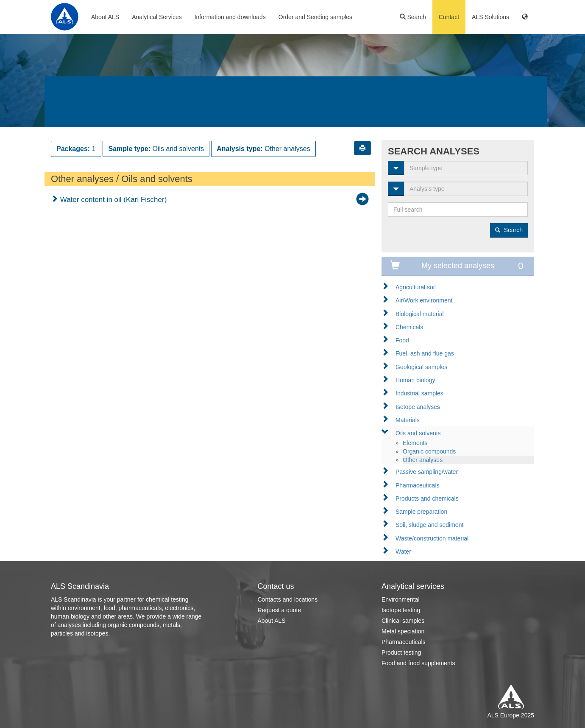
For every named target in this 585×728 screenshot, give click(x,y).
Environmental (401, 599)
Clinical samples (403, 621)
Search (413, 17)
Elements (415, 443)
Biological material (420, 314)
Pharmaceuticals (418, 485)
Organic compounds (429, 451)
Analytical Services (157, 17)
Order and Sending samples (315, 17)
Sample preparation (421, 512)
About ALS (105, 17)
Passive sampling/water (427, 472)
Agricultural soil (416, 287)
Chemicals (409, 327)
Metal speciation (403, 631)
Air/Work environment (424, 300)
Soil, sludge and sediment (429, 525)
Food (402, 340)
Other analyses (423, 460)
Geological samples (421, 367)
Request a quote (280, 610)
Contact (449, 17)
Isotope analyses (418, 407)
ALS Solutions (490, 17)
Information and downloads (230, 17)
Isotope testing (401, 610)
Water (403, 552)
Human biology (415, 380)
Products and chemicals (427, 498)
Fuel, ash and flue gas (425, 353)
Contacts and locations (288, 599)
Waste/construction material (432, 538)
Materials (408, 420)
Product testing (401, 652)
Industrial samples (419, 393)
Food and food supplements (418, 663)
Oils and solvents (418, 433)
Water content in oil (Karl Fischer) (112, 200)
